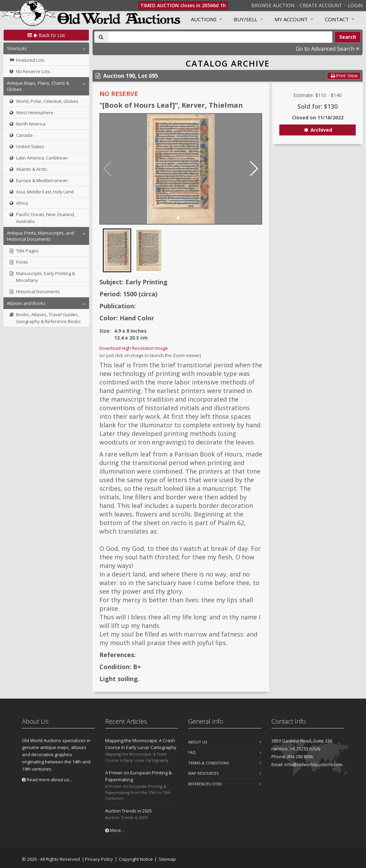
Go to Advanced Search (327, 49)
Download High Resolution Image (134, 348)
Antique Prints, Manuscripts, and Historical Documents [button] (40, 236)
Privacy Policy (99, 859)
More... (115, 830)
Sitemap (167, 859)
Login (355, 5)
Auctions (204, 19)
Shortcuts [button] (17, 48)
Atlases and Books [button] (26, 303)
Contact (337, 19)
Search (348, 37)
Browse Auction (273, 5)
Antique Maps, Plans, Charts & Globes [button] (38, 86)
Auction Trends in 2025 (129, 811)
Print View (344, 76)
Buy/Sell (246, 19)
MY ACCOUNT (291, 19)
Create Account (321, 5)
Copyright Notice (136, 859)
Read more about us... (47, 780)
